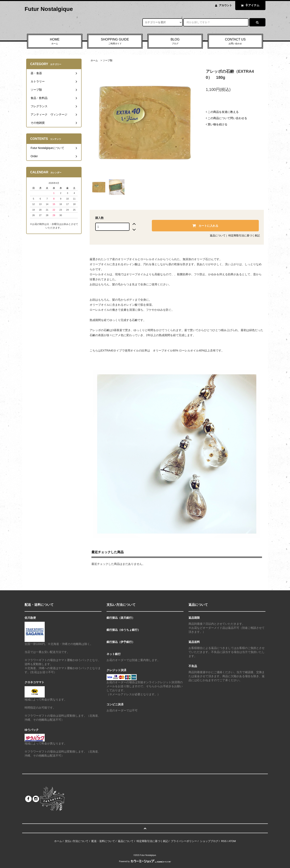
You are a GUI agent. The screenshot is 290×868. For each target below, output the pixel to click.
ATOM (232, 841)
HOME (55, 42)
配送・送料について (103, 841)
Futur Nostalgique (49, 9)
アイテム (249, 5)
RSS (224, 841)
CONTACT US (235, 42)
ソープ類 (108, 60)
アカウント (225, 5)
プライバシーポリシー (184, 841)
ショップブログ (209, 841)
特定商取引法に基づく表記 (244, 235)
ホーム (94, 60)
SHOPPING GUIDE (115, 42)
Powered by (145, 861)
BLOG (175, 42)
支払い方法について (77, 841)
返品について (218, 235)
